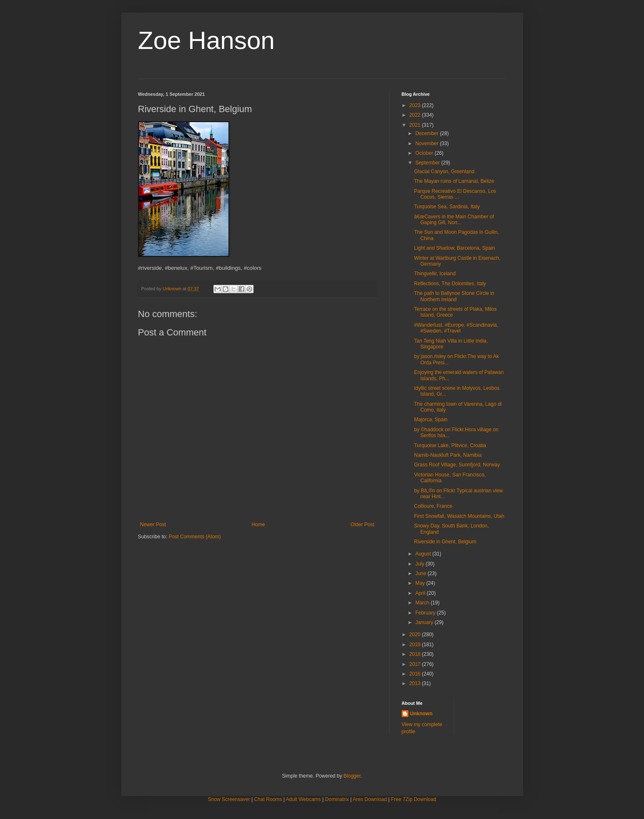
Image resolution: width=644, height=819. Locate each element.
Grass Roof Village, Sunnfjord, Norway (457, 465)
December (427, 133)
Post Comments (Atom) (195, 537)
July (420, 564)
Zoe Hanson (207, 40)
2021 (416, 125)
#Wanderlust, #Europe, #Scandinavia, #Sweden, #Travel (456, 328)
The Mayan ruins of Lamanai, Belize (454, 181)
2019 (416, 645)
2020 (416, 635)
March (423, 603)
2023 (416, 105)
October (425, 153)
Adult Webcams (303, 799)
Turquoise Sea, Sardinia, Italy (447, 207)
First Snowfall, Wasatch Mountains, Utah (459, 516)
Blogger (352, 776)
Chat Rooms (268, 799)
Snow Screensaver (229, 799)
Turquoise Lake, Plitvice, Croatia (450, 445)
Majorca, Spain (431, 420)
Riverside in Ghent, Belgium (445, 542)
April (421, 593)
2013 (416, 683)
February (426, 613)
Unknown (421, 714)
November (427, 143)
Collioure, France (433, 506)
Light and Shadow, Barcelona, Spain (454, 248)
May (421, 583)
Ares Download (370, 799)
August (424, 554)
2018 (416, 654)
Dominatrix (337, 799)
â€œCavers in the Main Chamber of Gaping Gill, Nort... (454, 220)
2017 (416, 664)
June (421, 573)
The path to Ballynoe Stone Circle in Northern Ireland (454, 296)
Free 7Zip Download (413, 799)
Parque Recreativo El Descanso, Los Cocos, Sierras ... (455, 194)
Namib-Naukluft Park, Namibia (448, 455)
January (425, 622)
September (428, 163)
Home (258, 525)
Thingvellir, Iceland (435, 274)
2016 (416, 674)
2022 (416, 115)
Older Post (363, 525)
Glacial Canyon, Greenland (444, 171)
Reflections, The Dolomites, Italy (450, 284)
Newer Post (153, 525)
